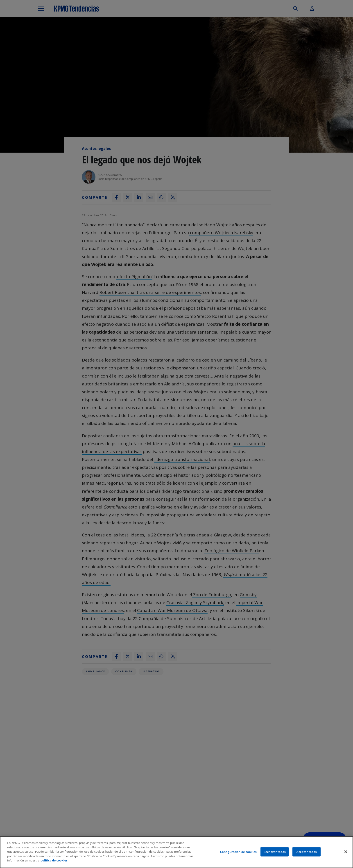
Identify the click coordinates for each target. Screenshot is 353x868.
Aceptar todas (307, 852)
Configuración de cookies (238, 852)
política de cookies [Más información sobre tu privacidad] (54, 861)
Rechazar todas (275, 852)
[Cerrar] (346, 852)
